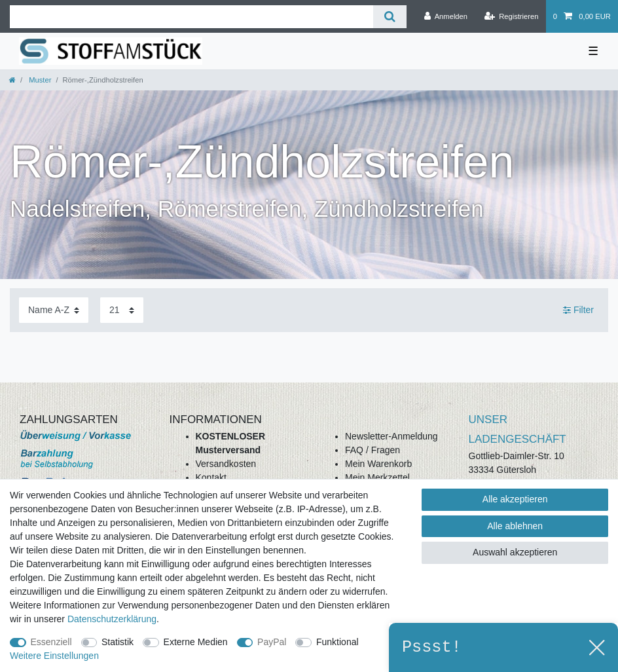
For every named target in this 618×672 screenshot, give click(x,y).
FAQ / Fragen (373, 450)
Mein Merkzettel (377, 477)
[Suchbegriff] (191, 17)
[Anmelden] (445, 16)
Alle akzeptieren (515, 499)
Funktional (337, 642)
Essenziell (51, 642)
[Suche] (390, 17)
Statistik (118, 642)
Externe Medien (196, 642)
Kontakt (211, 477)
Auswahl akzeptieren (515, 552)
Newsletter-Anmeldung (391, 436)
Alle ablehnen (515, 526)
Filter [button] (578, 310)
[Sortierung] (54, 310)
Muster (39, 80)
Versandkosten (226, 464)
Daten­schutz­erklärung (112, 619)
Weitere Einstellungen (54, 656)
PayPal (272, 642)
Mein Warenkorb (378, 464)
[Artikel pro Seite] (122, 310)
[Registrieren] (511, 16)
